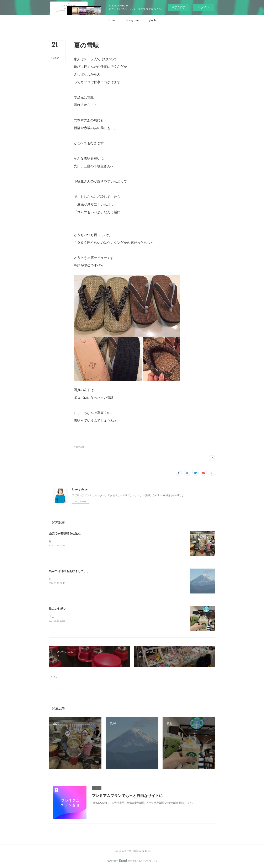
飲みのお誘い (58, 609)
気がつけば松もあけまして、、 (69, 571)
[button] (112, 20)
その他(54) (79, 447)
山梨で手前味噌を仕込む (65, 533)
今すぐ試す (178, 7)
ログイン (204, 7)
